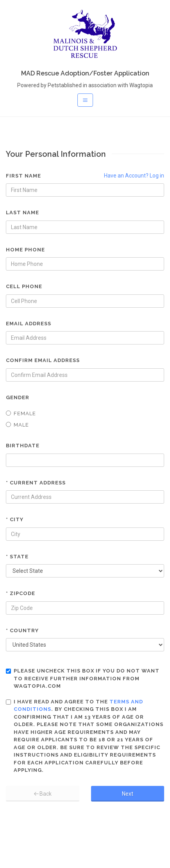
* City (15, 519)
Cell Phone (24, 286)
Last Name (22, 213)
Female (21, 413)
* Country (22, 630)
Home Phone (25, 250)
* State (17, 557)
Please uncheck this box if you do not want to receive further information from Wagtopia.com (83, 678)
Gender (18, 397)
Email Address (29, 324)
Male (17, 425)
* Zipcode (21, 593)
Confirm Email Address (43, 360)
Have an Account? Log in (134, 176)
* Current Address (36, 483)
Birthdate (23, 446)
